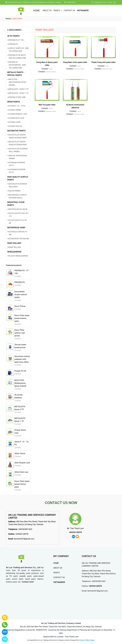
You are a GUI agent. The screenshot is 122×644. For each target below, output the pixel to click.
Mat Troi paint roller (47, 105)
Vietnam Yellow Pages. (87, 640)
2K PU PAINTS (13, 36)
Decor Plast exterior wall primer (20, 333)
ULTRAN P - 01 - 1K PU (17, 106)
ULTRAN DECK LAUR (16, 118)
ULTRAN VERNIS (15, 110)
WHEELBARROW (14, 252)
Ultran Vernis (20, 453)
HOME (36, 11)
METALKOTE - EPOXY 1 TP (19, 93)
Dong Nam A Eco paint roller (75, 62)
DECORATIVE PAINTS (16, 131)
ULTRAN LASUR (15, 122)
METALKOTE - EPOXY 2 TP (19, 89)
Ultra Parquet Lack (22, 463)
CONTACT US (69, 10)
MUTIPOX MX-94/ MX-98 (18, 209)
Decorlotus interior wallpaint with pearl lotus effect (22, 359)
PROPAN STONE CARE (17, 97)
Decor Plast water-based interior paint (22, 484)
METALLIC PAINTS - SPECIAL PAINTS (16, 74)
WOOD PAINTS (14, 102)
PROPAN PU (13, 44)
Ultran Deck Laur (21, 472)
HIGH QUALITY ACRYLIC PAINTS (18, 178)
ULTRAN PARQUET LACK (18, 114)
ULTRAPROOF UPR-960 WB (19, 239)
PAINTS (57, 10)
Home (8, 19)
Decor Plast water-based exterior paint (22, 318)
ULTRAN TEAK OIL (16, 126)
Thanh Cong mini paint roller (103, 62)
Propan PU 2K (20, 371)
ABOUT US (47, 10)
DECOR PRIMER (15, 191)
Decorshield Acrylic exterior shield (21, 294)
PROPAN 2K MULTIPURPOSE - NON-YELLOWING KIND (17, 65)
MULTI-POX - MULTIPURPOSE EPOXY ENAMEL (18, 82)
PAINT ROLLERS (14, 243)
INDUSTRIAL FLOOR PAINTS (16, 204)
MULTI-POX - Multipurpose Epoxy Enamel (20, 383)
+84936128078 (22, 534)
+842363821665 (25, 529)
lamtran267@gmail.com (24, 539)
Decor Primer (20, 306)
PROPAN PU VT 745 (16, 40)
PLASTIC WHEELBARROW (18, 256)
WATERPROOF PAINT (16, 228)
